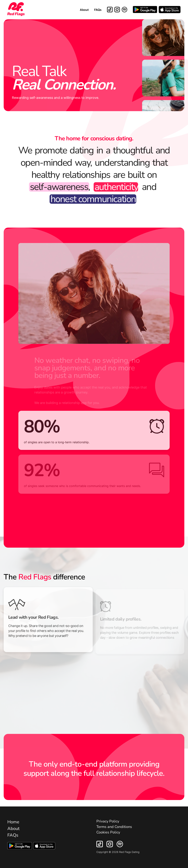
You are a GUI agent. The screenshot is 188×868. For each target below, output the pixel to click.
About (84, 10)
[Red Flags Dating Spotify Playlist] (124, 10)
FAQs (98, 10)
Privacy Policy (108, 821)
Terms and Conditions (114, 827)
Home (13, 822)
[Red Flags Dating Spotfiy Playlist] (120, 846)
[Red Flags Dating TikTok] (110, 10)
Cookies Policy (108, 832)
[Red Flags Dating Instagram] (117, 10)
